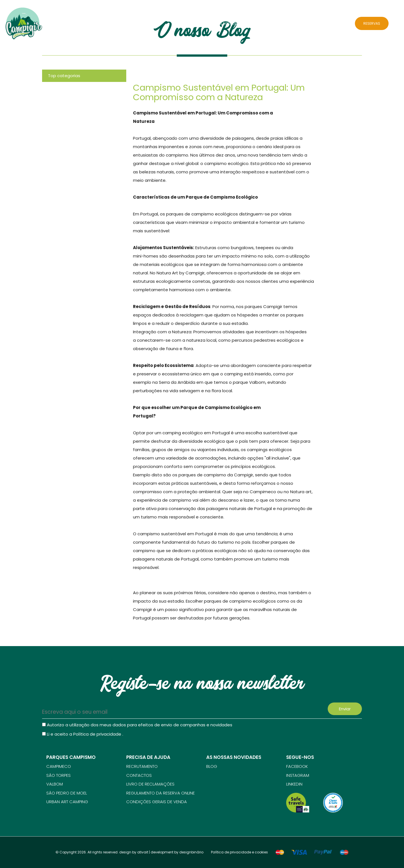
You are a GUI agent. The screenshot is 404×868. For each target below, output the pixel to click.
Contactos (338, 23)
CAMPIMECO (59, 766)
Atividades (268, 23)
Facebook (297, 766)
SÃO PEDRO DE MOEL (67, 793)
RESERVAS (372, 23)
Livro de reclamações (150, 784)
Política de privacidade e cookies (239, 852)
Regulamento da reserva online (160, 793)
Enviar (345, 709)
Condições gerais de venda (157, 802)
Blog (317, 23)
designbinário (191, 852)
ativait (143, 852)
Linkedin (294, 784)
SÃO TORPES (58, 775)
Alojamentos (295, 23)
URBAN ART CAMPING (67, 802)
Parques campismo (71, 757)
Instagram (298, 775)
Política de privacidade (98, 734)
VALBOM (55, 784)
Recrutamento (142, 766)
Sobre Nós (202, 23)
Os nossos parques (235, 23)
